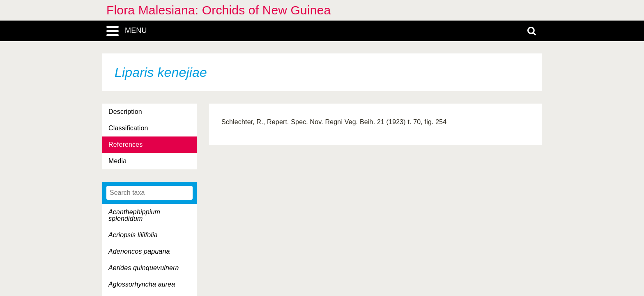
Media (117, 161)
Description (125, 112)
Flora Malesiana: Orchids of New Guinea (218, 10)
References (125, 145)
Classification (128, 128)
